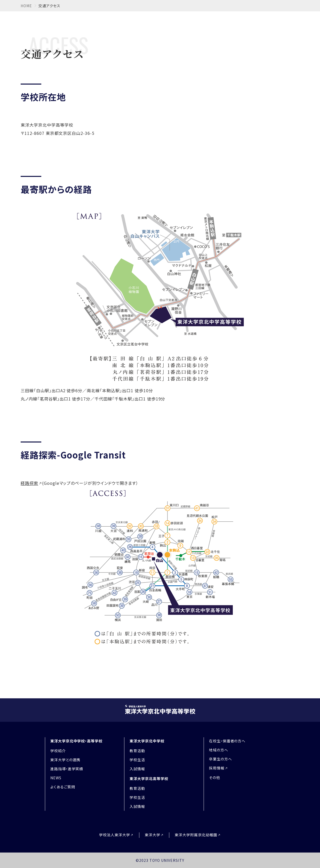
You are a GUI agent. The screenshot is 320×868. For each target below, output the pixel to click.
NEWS (56, 778)
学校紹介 (58, 751)
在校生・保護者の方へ (227, 741)
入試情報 (137, 769)
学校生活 (137, 760)
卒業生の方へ (221, 759)
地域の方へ (219, 750)
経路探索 (29, 483)
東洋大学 (153, 835)
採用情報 (217, 768)
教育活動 (137, 751)
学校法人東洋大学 (115, 835)
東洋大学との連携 (65, 760)
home (26, 6)
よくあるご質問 (63, 787)
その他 (215, 777)
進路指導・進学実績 (67, 769)
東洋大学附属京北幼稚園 (196, 835)
